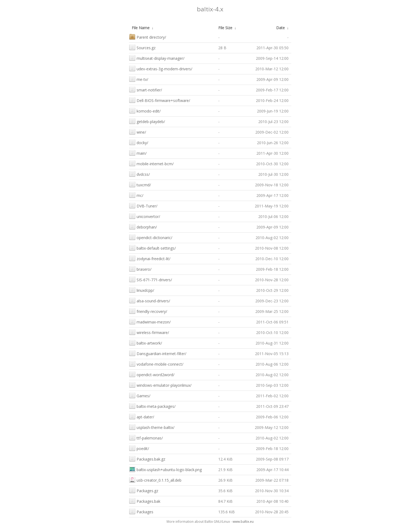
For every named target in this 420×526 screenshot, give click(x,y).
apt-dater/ (142, 416)
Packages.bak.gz (147, 459)
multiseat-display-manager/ (157, 58)
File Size (225, 28)
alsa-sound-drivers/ (150, 300)
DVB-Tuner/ (143, 205)
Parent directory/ (148, 37)
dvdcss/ (139, 174)
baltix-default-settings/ (152, 248)
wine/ (138, 132)
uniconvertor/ (145, 216)
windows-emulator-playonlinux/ (160, 385)
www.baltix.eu (243, 522)
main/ (138, 153)
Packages (141, 511)
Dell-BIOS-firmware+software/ (160, 100)
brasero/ (140, 269)
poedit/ (139, 448)
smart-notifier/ (145, 89)
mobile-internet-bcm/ (151, 163)
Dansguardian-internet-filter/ (158, 353)
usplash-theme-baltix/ (152, 427)
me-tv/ (139, 79)
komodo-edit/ (145, 110)
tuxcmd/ (140, 184)
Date (280, 28)
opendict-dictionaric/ (151, 237)
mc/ (136, 195)
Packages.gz (144, 490)
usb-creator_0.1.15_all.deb (155, 480)
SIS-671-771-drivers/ (151, 279)
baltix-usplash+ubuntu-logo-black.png (165, 469)
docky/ (139, 142)
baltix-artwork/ (145, 343)
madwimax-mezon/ (150, 321)
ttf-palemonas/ (146, 437)
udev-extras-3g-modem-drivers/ (161, 68)
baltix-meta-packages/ (152, 406)
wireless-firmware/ (149, 332)
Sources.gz (142, 47)
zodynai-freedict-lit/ (150, 258)
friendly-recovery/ (148, 311)
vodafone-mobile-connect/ (156, 364)
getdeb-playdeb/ (147, 121)
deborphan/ (143, 226)
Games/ (140, 395)
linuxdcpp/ (142, 290)
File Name (141, 28)
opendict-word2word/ (152, 374)
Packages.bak (145, 501)
